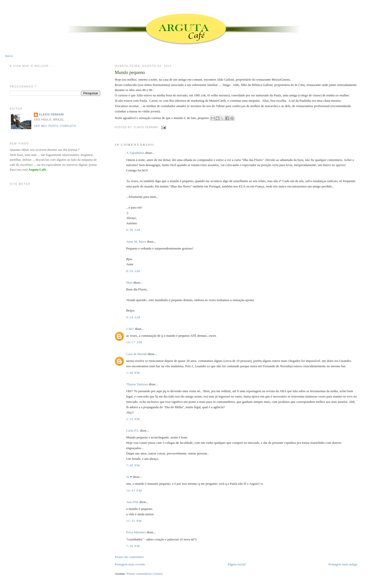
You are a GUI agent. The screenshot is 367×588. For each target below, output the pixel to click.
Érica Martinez (136, 532)
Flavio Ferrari (51, 115)
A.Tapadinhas (135, 153)
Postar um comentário (129, 557)
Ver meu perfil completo (55, 126)
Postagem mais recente (130, 564)
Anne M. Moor (136, 241)
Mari (129, 282)
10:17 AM (134, 342)
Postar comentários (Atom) (144, 574)
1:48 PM (133, 373)
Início (9, 56)
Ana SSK (132, 502)
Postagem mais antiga (343, 564)
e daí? (130, 329)
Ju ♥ (129, 477)
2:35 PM (133, 419)
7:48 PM (133, 465)
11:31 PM (134, 521)
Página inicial (237, 564)
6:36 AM (133, 230)
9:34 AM (133, 317)
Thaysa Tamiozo (137, 384)
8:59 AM (133, 271)
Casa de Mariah (136, 354)
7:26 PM (133, 546)
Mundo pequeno (130, 72)
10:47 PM (134, 490)
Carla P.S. (133, 430)
